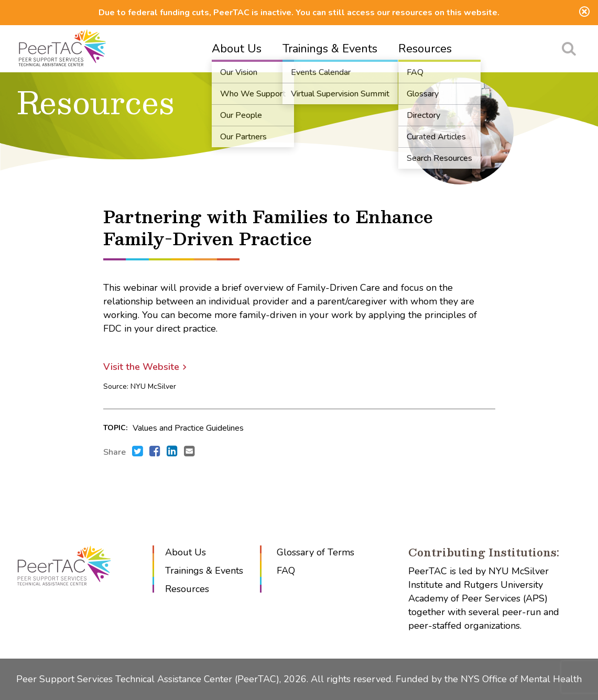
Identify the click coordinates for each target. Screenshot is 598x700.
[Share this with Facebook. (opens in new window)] (155, 452)
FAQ (286, 571)
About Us (237, 49)
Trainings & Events (330, 49)
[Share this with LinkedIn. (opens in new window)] (172, 452)
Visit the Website (141, 367)
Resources (425, 49)
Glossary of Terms (316, 552)
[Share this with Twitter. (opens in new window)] (138, 452)
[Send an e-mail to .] (189, 452)
